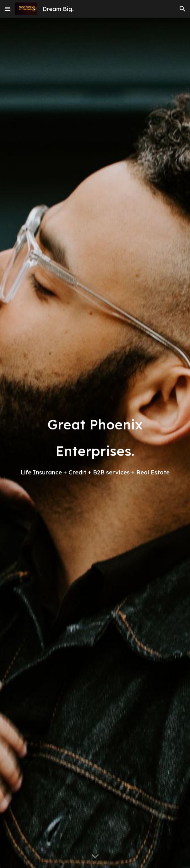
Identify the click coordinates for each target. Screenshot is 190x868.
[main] (95, 443)
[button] (8, 9)
